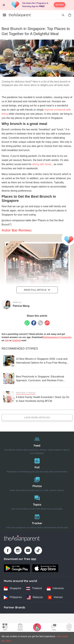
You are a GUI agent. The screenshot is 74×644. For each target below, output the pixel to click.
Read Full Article (37, 290)
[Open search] (63, 15)
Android (16, 340)
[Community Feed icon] (54, 628)
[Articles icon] (20, 628)
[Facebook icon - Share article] (34, 323)
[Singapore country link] (12, 588)
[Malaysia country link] (35, 597)
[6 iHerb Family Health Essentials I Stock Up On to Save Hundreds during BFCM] (37, 397)
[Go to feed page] (20, 15)
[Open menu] (4, 15)
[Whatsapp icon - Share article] (27, 323)
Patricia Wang (21, 306)
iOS (7, 340)
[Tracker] (37, 521)
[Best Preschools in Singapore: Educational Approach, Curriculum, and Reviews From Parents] (37, 379)
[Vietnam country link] (55, 597)
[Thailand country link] (34, 588)
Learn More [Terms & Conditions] (62, 636)
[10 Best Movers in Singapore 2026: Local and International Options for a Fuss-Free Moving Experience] (37, 361)
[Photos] (37, 483)
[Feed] (37, 445)
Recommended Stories (20, 349)
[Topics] (37, 502)
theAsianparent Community (57, 337)
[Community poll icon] (69, 628)
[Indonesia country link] (55, 588)
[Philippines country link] (13, 597)
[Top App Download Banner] (37, 5)
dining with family (42, 164)
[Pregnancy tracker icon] (37, 627)
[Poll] (37, 465)
